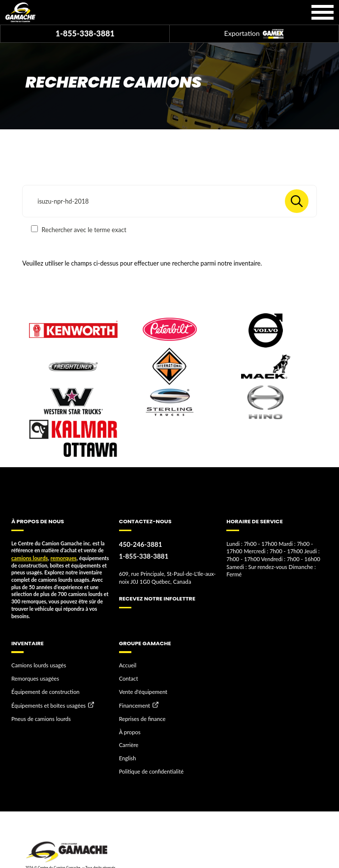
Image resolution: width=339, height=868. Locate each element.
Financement (134, 703)
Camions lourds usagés (37, 664)
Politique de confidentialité (149, 765)
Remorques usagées (34, 677)
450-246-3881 (139, 544)
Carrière (128, 740)
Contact (128, 677)
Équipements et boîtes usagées (46, 703)
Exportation (254, 34)
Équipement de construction (43, 689)
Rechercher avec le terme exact (78, 229)
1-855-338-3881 (85, 33)
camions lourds (29, 558)
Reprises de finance (141, 715)
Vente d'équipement (142, 689)
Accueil (127, 664)
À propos (129, 727)
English (127, 752)
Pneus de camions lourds (39, 715)
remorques (61, 558)
